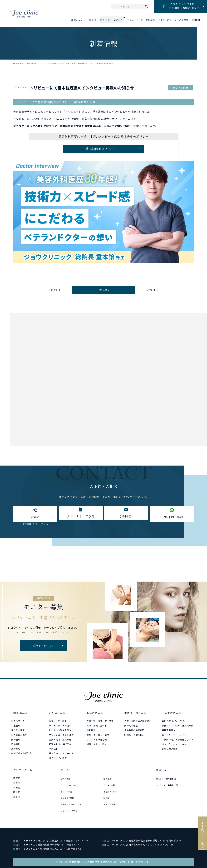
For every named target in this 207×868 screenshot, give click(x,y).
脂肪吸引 (91, 739)
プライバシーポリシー (72, 810)
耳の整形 (16, 757)
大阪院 (17, 791)
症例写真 (150, 20)
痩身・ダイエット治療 (98, 744)
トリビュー (72, 112)
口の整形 (16, 753)
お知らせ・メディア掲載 (73, 805)
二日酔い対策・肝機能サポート (178, 748)
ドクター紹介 (165, 20)
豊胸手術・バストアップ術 (100, 730)
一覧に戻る (104, 295)
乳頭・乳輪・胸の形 (97, 734)
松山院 (17, 796)
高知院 (17, 801)
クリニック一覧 (135, 20)
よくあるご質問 (69, 801)
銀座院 (17, 787)
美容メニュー (82, 20)
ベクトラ (176, 753)
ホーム (65, 779)
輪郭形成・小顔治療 (21, 762)
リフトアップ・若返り (60, 734)
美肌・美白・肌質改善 (60, 748)
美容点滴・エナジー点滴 (61, 762)
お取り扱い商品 (170, 757)
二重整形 (16, 734)
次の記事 (150, 295)
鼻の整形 (16, 748)
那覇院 (17, 805)
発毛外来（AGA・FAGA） (175, 730)
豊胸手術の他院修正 (134, 739)
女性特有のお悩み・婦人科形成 (178, 734)
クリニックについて (71, 791)
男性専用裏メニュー (172, 739)
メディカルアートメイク (174, 744)
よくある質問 (182, 20)
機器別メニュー (111, 796)
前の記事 (57, 295)
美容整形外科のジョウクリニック (29, 63)
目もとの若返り (19, 744)
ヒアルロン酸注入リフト (61, 739)
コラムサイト (168, 791)
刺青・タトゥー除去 (97, 753)
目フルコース (18, 730)
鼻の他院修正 (131, 734)
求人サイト (166, 787)
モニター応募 (110, 791)
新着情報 (52, 63)
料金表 (96, 20)
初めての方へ (68, 787)
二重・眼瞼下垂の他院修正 (138, 730)
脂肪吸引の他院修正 (134, 744)
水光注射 (54, 757)
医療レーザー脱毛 (58, 730)
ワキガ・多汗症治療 (97, 748)
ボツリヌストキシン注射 (61, 744)
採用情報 (196, 20)
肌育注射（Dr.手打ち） (61, 753)
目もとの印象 (18, 739)
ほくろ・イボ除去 (58, 767)
